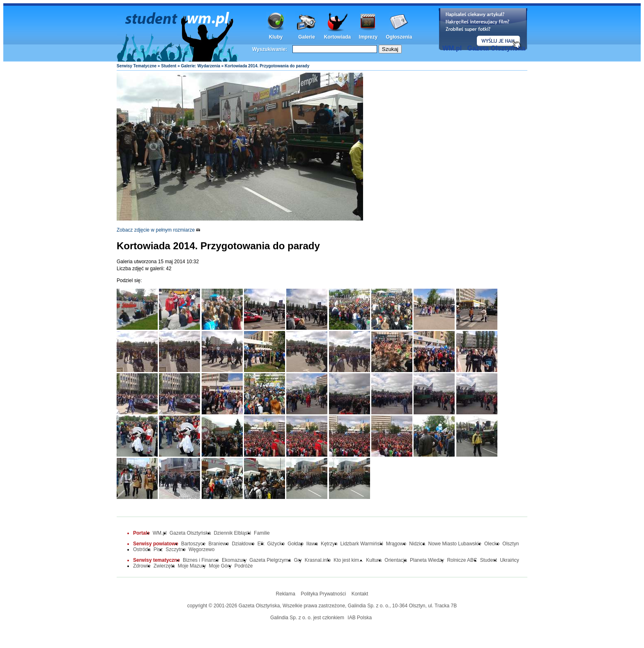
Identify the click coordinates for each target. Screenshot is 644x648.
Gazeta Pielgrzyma (270, 560)
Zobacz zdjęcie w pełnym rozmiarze (159, 230)
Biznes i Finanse (201, 560)
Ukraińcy (509, 560)
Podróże (244, 566)
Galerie (307, 37)
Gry (298, 560)
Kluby (276, 37)
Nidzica (417, 544)
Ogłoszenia (399, 37)
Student (169, 66)
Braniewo (218, 544)
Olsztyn (511, 544)
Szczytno (176, 549)
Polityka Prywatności (323, 594)
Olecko (492, 544)
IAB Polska (360, 618)
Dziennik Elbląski (232, 533)
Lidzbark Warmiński (362, 544)
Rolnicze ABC (462, 560)
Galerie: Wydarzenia (201, 66)
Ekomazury (234, 560)
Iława (312, 544)
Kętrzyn (329, 544)
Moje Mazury (192, 566)
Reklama (286, 594)
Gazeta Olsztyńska (496, 48)
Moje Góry (220, 566)
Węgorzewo (201, 549)
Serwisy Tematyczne (137, 66)
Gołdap (296, 544)
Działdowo (243, 544)
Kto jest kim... (348, 560)
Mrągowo (396, 544)
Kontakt (360, 594)
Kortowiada (337, 37)
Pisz (158, 549)
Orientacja (396, 560)
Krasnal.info (318, 560)
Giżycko (276, 544)
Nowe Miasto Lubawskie (455, 544)
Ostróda (142, 549)
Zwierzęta (164, 566)
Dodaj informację (483, 29)
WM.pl (452, 48)
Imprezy (368, 37)
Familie (262, 533)
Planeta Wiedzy (427, 560)
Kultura (374, 560)
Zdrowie (142, 566)
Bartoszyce (193, 544)
